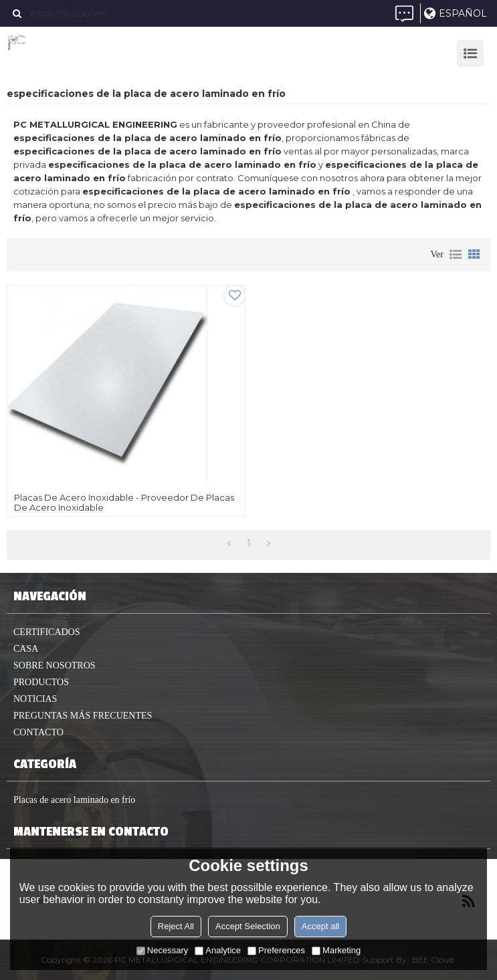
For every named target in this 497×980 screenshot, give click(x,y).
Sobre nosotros (55, 665)
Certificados (47, 632)
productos (41, 682)
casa (26, 649)
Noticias (35, 699)
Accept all (320, 926)
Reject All (176, 926)
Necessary (162, 950)
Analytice (218, 950)
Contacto (38, 732)
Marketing (336, 950)
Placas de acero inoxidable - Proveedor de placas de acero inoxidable (124, 503)
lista (456, 255)
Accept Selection (248, 926)
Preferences (276, 950)
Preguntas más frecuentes (83, 716)
